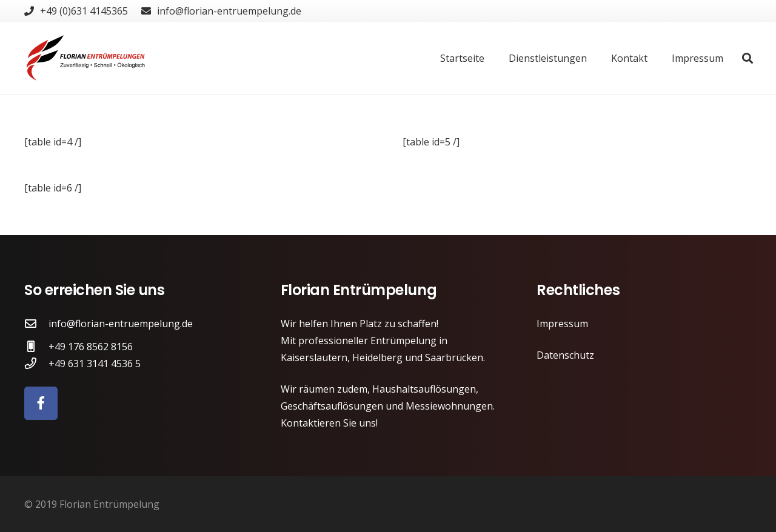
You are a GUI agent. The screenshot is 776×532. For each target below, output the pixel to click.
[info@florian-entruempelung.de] (36, 323)
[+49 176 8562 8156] (36, 346)
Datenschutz (565, 355)
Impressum (562, 324)
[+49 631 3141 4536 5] (36, 363)
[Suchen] (748, 58)
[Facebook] (41, 403)
